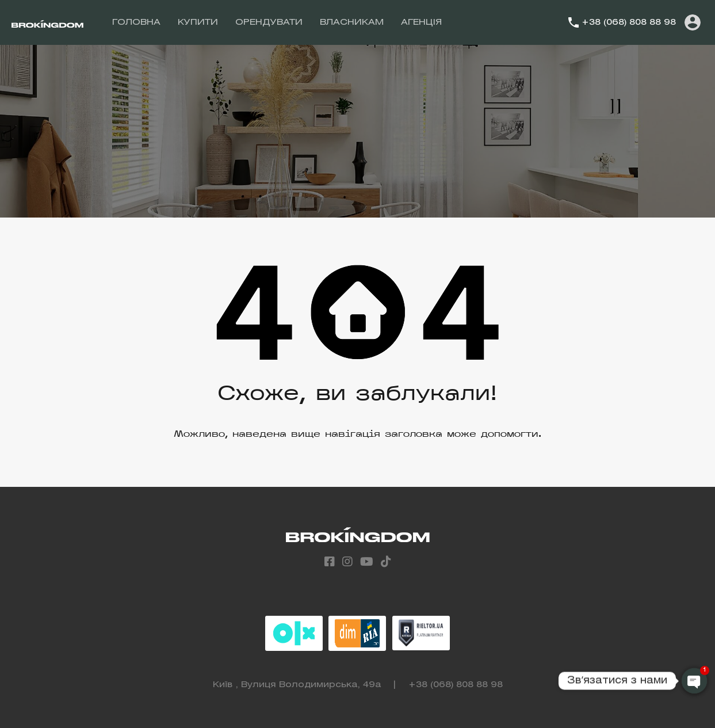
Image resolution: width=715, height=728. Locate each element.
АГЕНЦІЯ (421, 22)
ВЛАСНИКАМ (352, 22)
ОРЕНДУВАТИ (269, 22)
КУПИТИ (198, 22)
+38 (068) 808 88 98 (629, 22)
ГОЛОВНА (136, 22)
